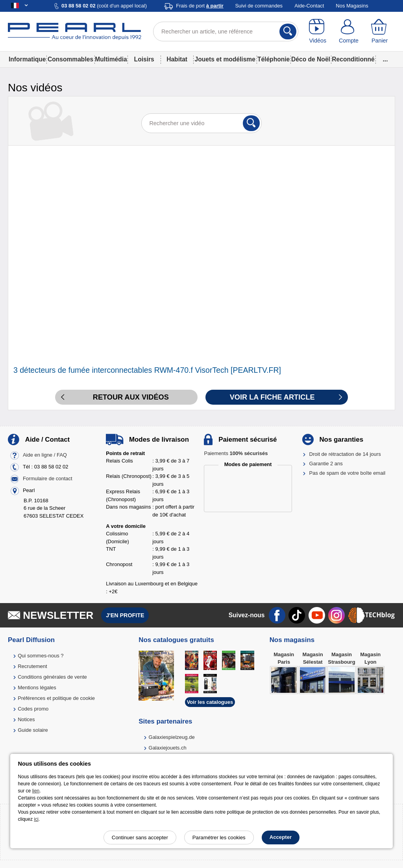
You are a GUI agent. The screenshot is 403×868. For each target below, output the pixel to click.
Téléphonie (274, 59)
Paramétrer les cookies (219, 837)
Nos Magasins (352, 6)
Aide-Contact (309, 6)
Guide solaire (33, 730)
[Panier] (380, 31)
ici (36, 819)
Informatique (27, 59)
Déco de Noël (311, 59)
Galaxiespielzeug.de (172, 737)
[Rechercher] (288, 31)
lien (36, 791)
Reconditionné (353, 59)
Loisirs (144, 59)
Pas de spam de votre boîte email (348, 473)
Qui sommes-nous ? (41, 656)
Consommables (70, 59)
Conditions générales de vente (52, 677)
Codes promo (33, 709)
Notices (26, 719)
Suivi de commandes (259, 6)
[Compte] (349, 31)
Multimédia (111, 59)
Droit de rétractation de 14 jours (345, 454)
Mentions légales (37, 688)
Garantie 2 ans (326, 464)
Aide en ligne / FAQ (45, 455)
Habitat (177, 59)
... (385, 59)
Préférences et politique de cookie (56, 698)
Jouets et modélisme (225, 59)
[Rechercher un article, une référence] (226, 31)
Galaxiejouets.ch (168, 748)
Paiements (236, 453)
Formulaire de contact (48, 478)
